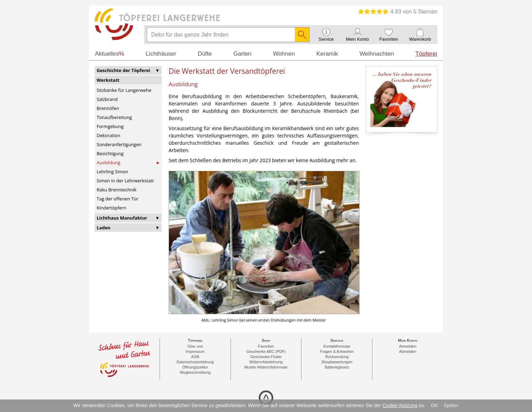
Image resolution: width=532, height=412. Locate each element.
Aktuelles (110, 54)
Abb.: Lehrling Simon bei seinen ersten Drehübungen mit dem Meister (264, 320)
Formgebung (110, 126)
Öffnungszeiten (195, 367)
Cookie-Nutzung (400, 405)
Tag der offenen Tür (118, 199)
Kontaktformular (337, 346)
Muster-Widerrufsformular (266, 367)
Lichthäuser (161, 54)
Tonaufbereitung (114, 117)
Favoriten (266, 346)
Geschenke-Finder (266, 357)
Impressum (195, 351)
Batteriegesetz (337, 367)
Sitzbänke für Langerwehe (124, 90)
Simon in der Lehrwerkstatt (125, 181)
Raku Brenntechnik (117, 190)
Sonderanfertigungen (119, 144)
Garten (242, 54)
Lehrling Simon (112, 172)
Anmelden (408, 346)
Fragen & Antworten (337, 351)
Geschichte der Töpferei (123, 70)
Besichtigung (110, 153)
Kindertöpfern (111, 208)
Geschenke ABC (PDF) (266, 351)
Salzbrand (107, 99)
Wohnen (284, 54)
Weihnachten (377, 54)
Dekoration (108, 135)
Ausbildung (108, 163)
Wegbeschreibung (195, 372)
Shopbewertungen (337, 362)
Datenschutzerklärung (195, 362)
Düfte (205, 54)
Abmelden (408, 351)
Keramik (327, 54)
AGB (195, 357)
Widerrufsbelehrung (266, 362)
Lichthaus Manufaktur (122, 218)
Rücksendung (337, 357)
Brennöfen (108, 108)
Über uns (195, 346)
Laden (104, 228)
